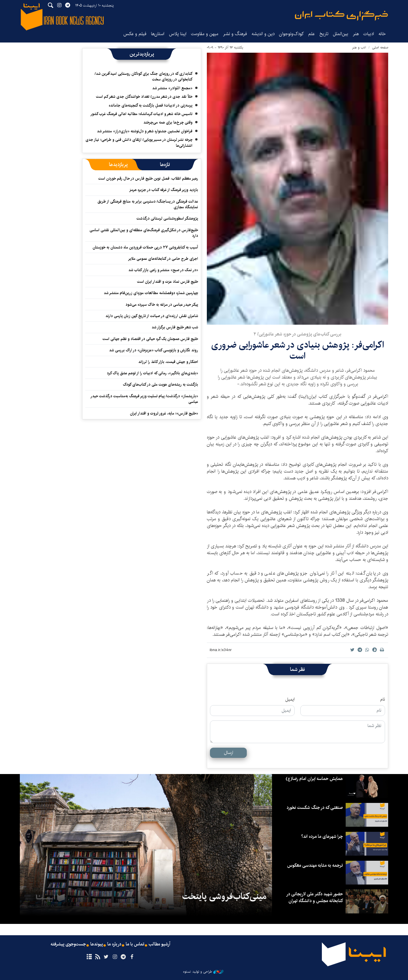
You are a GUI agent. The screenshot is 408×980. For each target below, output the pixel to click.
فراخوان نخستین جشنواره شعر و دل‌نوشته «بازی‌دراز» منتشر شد (145, 131)
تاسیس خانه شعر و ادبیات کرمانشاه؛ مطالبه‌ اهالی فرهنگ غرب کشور (141, 114)
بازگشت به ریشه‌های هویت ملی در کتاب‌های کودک (161, 384)
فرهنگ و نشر (235, 34)
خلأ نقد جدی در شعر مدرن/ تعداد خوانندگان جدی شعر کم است (144, 97)
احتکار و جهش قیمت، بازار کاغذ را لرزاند (168, 362)
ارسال (229, 753)
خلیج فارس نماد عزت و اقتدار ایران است (168, 282)
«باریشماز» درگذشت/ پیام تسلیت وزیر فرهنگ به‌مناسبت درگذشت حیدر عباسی (144, 399)
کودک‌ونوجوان (291, 34)
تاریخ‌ (324, 34)
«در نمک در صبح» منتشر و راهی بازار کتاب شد (163, 270)
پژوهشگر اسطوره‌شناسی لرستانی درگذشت (167, 218)
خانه (382, 34)
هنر (356, 34)
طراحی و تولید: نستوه (203, 972)
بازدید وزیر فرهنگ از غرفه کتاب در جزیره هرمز (164, 190)
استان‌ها (158, 34)
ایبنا (341, 16)
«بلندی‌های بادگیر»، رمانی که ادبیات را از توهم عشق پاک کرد (152, 373)
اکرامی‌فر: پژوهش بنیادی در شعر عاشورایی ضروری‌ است (297, 350)
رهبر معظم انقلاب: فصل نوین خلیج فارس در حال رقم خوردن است (148, 178)
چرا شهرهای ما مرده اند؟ (322, 836)
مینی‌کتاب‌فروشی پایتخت (224, 896)
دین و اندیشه (263, 34)
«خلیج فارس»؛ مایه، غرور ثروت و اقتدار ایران (164, 413)
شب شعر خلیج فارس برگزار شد (175, 327)
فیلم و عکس (135, 34)
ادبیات (369, 34)
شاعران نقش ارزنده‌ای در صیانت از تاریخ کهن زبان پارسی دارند (152, 316)
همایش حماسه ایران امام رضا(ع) (314, 779)
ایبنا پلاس (178, 34)
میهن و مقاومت (205, 34)
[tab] (165, 165)
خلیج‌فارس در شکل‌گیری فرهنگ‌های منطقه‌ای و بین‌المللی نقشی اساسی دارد (144, 233)
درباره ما (114, 944)
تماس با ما (135, 944)
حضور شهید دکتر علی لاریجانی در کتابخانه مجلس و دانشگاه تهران (314, 897)
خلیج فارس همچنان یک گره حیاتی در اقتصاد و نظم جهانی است (150, 339)
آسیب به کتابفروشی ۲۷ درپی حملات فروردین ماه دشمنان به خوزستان (145, 247)
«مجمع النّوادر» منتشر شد (172, 88)
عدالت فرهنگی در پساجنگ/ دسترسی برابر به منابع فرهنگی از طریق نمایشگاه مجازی (148, 204)
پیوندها (97, 944)
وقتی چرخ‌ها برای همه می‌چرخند (168, 122)
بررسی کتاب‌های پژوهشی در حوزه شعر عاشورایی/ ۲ (297, 334)
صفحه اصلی (380, 47)
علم (312, 34)
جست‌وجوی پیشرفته (68, 944)
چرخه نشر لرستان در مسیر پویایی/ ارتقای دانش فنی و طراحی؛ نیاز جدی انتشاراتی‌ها (139, 143)
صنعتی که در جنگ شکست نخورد (315, 808)
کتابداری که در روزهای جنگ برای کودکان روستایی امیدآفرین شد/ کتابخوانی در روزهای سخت (144, 76)
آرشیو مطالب (160, 944)
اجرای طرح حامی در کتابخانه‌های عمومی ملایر (163, 259)
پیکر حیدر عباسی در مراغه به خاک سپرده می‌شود (162, 305)
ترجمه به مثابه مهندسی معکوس (315, 865)
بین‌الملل (341, 34)
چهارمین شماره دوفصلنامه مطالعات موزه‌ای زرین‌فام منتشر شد (151, 293)
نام (383, 700)
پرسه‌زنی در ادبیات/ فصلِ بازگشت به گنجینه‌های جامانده (151, 105)
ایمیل (290, 700)
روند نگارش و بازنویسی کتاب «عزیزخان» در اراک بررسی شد (154, 350)
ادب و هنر (359, 47)
